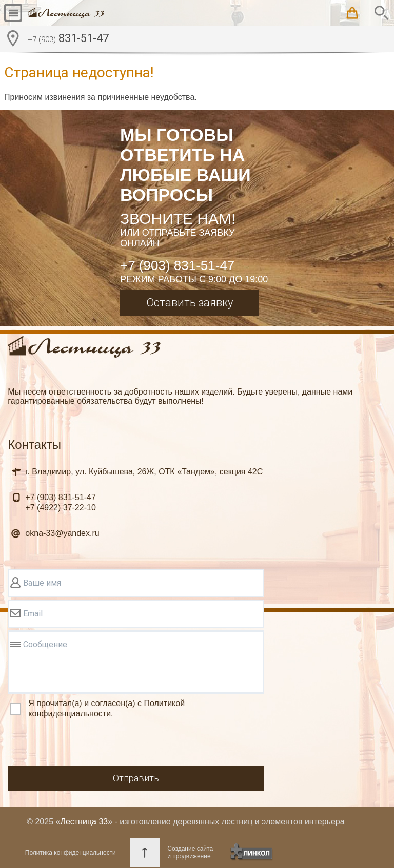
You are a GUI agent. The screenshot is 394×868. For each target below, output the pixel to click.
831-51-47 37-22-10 (60, 502)
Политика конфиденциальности (71, 853)
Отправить (136, 778)
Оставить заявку (190, 303)
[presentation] (86, 743)
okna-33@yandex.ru (62, 533)
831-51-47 (68, 39)
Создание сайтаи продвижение (190, 852)
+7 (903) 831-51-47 (177, 265)
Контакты (34, 445)
